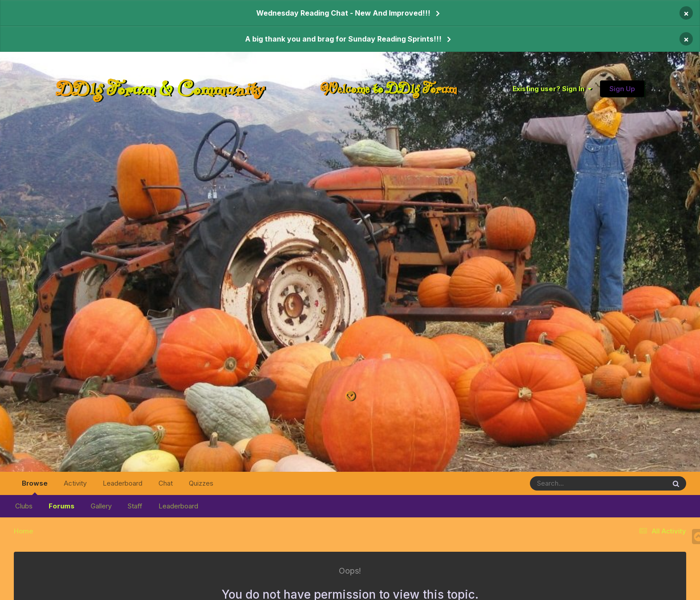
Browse (35, 487)
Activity (75, 483)
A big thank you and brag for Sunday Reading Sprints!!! (343, 39)
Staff (135, 506)
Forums (62, 506)
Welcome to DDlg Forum (389, 88)
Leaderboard (178, 506)
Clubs (24, 506)
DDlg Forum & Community (160, 88)
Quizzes (201, 483)
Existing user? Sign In (552, 89)
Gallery (101, 506)
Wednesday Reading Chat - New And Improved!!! (343, 13)
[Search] (573, 483)
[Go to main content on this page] (350, 397)
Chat (166, 483)
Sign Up (622, 89)
